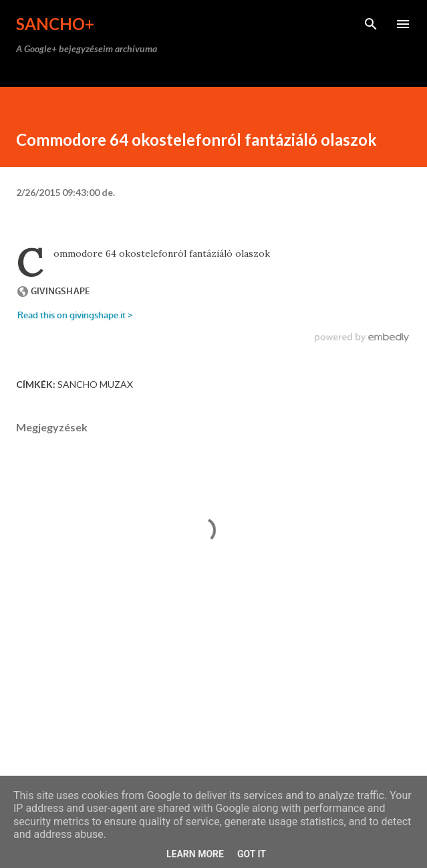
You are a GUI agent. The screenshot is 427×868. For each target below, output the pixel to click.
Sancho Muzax (95, 384)
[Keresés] (371, 24)
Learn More (195, 854)
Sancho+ (55, 24)
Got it (252, 854)
